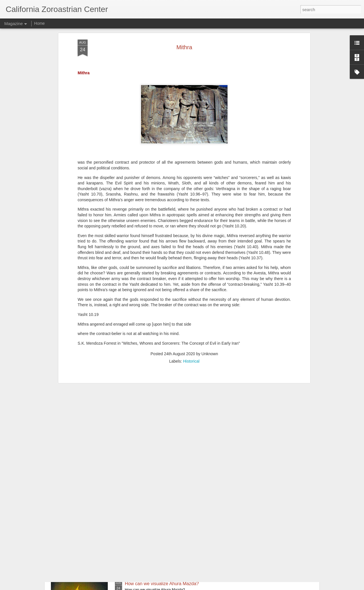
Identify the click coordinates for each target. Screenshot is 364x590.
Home (39, 23)
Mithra (131, 519)
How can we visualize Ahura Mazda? (162, 584)
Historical (191, 298)
